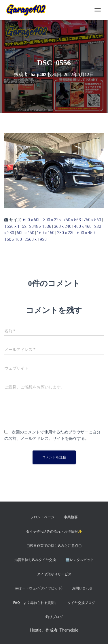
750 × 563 (72, 220)
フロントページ (42, 517)
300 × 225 (52, 220)
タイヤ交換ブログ (81, 603)
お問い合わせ (82, 588)
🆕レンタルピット (80, 560)
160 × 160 (46, 233)
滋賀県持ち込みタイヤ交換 (35, 560)
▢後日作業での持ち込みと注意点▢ (54, 546)
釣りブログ (54, 617)
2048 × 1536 (40, 226)
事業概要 (71, 517)
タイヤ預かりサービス (54, 574)
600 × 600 (32, 220)
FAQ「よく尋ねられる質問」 (36, 603)
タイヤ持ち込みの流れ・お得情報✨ (54, 532)
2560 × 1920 (36, 239)
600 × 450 (25, 233)
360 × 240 (63, 226)
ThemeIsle (69, 630)
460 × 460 (83, 226)
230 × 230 (66, 233)
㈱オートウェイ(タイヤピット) (39, 588)
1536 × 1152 (15, 226)
